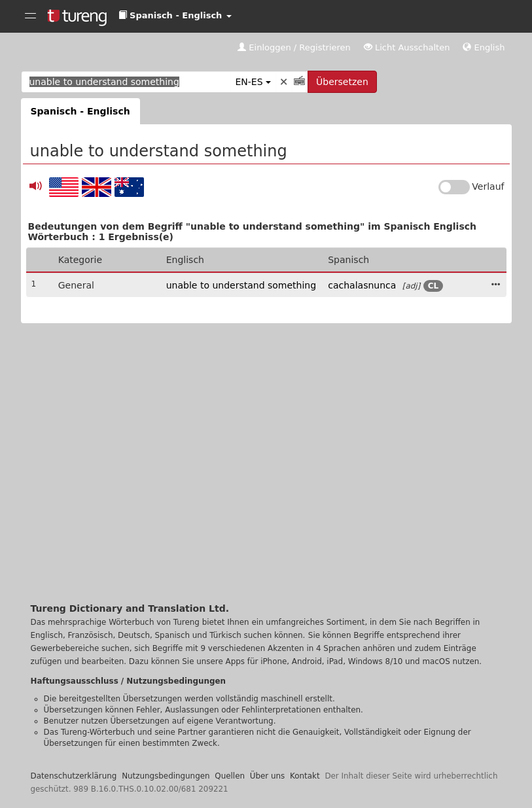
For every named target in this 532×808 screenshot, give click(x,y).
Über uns (268, 776)
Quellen (230, 776)
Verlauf (488, 186)
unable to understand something (241, 285)
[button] (175, 16)
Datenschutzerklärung (74, 776)
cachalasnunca (362, 285)
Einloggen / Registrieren (294, 47)
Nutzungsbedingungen (166, 776)
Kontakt (305, 776)
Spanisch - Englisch (80, 111)
